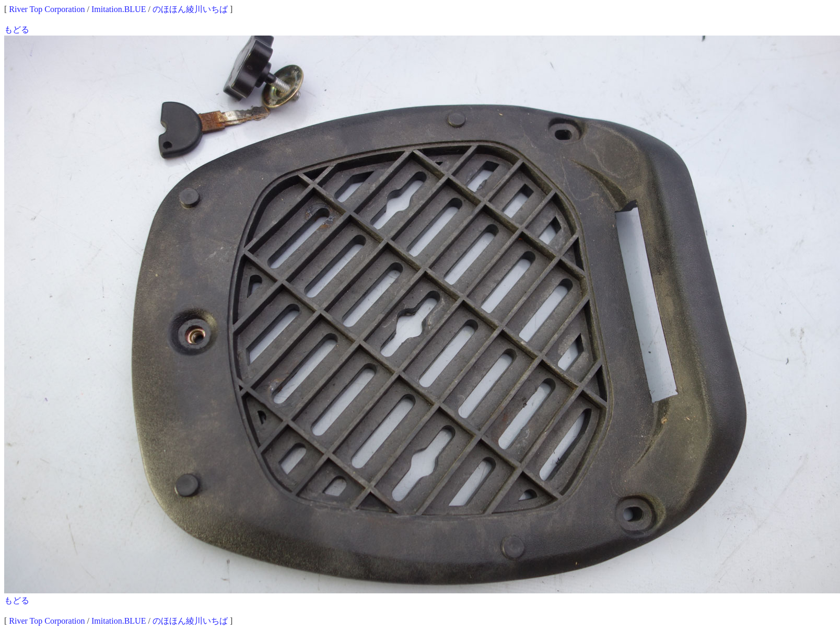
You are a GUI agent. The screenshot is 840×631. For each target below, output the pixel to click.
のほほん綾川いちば (190, 9)
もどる (17, 30)
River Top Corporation (47, 9)
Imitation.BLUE (119, 9)
